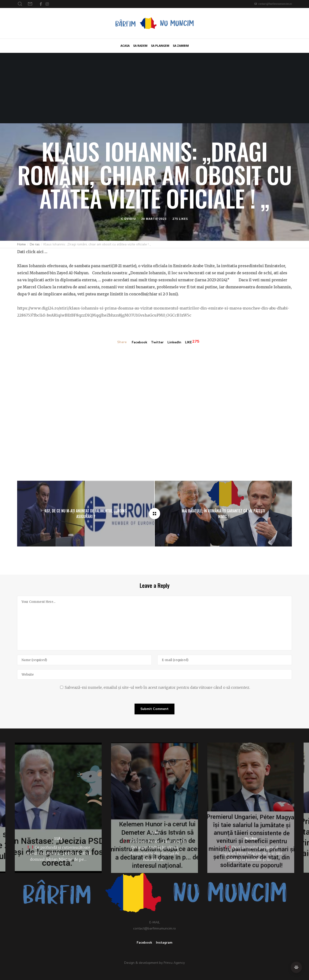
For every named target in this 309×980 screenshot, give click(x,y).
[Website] (154, 674)
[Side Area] (296, 967)
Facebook (139, 342)
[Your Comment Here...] (154, 623)
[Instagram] (47, 4)
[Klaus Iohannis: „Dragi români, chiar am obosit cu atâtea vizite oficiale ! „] (154, 514)
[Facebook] (41, 4)
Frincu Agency (174, 963)
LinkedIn (174, 342)
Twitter (157, 342)
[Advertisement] (154, 88)
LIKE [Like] (188, 342)
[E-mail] (225, 660)
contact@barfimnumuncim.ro (275, 4)
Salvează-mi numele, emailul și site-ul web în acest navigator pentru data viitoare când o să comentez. (157, 687)
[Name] (84, 660)
